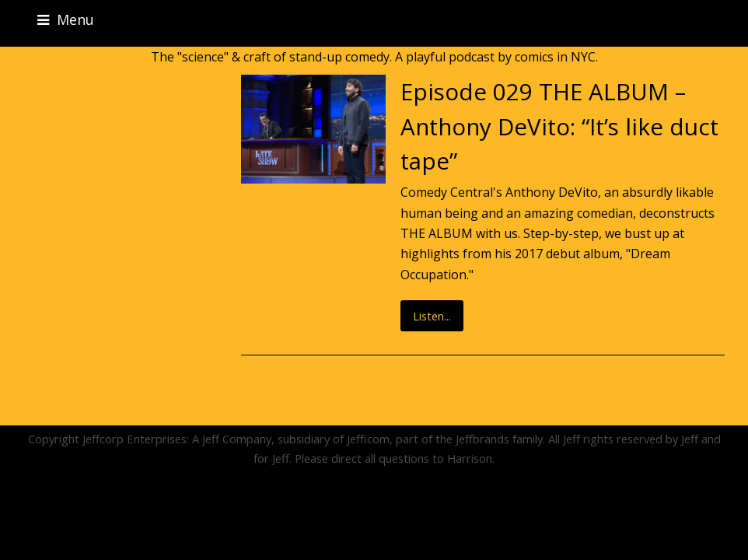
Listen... (432, 316)
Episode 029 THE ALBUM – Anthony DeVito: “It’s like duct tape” (559, 126)
